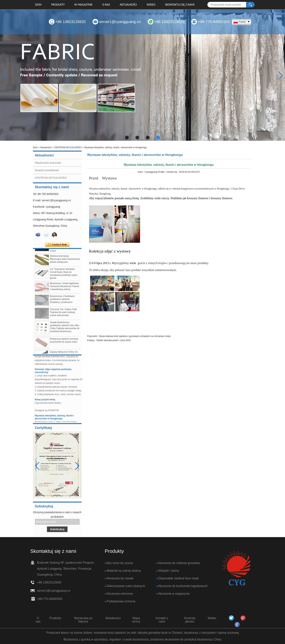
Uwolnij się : (173, 172)
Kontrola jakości (190, 620)
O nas (106, 5)
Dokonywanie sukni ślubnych (126, 586)
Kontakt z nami (162, 620)
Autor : (141, 172)
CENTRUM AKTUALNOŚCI (68, 147)
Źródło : (162, 172)
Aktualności (128, 5)
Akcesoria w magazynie (174, 594)
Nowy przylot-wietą (45, 401)
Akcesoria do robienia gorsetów (179, 563)
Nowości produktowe (47, 170)
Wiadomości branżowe (48, 163)
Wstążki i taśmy (169, 571)
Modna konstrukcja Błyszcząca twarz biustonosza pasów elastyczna (65, 261)
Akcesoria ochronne (120, 594)
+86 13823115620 (71, 22)
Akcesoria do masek (120, 578)
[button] (127, 138)
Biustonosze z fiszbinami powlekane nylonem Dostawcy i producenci (62, 301)
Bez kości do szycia (120, 563)
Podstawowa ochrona (121, 601)
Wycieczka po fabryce (83, 620)
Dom (38, 5)
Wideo (151, 5)
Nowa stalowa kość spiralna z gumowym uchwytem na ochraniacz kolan (135, 336)
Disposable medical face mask (178, 578)
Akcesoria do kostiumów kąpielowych (183, 586)
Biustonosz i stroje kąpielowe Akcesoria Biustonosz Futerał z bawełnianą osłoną (64, 288)
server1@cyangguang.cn (120, 22)
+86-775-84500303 (214, 22)
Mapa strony (136, 620)
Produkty (58, 5)
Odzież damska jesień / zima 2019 (113, 340)
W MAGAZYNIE (83, 5)
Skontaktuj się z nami (180, 5)
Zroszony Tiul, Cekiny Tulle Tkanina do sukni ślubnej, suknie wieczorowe (63, 314)
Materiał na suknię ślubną (124, 571)
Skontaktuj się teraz (57, 245)
